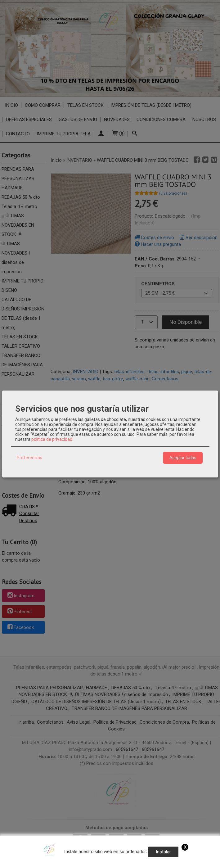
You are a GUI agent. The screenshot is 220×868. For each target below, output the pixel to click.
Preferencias (29, 458)
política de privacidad (52, 439)
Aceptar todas (183, 458)
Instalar (163, 852)
